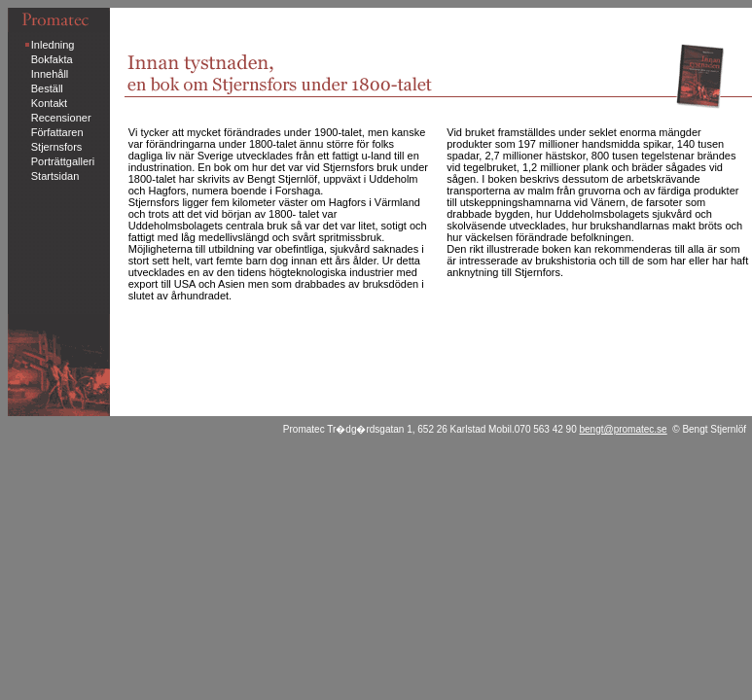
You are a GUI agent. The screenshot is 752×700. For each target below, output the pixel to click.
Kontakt (49, 103)
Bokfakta (52, 59)
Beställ (47, 88)
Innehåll (50, 74)
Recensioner (61, 118)
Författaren (57, 132)
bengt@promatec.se (623, 429)
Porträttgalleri (63, 161)
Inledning (53, 45)
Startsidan (55, 176)
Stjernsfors (57, 147)
